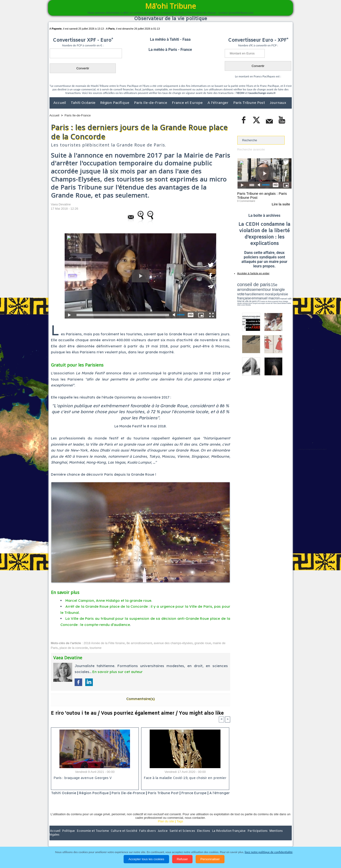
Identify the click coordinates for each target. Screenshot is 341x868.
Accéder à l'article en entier (253, 273)
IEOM (241, 93)
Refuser (182, 859)
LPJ (239, 299)
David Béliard (252, 301)
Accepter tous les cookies (146, 859)
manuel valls (268, 296)
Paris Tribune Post (250, 103)
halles (258, 301)
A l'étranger (218, 103)
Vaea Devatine (61, 204)
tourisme (96, 648)
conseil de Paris (242, 301)
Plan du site (166, 827)
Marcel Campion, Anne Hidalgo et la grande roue (108, 600)
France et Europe (188, 103)
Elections (202, 837)
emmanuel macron (250, 296)
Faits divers (147, 837)
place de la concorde (74, 648)
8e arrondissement (139, 643)
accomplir (287, 299)
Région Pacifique (115, 103)
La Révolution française (227, 837)
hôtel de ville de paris (282, 296)
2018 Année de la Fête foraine (104, 643)
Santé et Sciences (181, 837)
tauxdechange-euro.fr (262, 93)
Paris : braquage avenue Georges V (82, 778)
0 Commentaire (246, 201)
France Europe (204, 793)
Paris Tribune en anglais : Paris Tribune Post (262, 195)
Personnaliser (210, 859)
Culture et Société (124, 837)
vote (283, 289)
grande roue (203, 643)
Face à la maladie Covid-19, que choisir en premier (184, 778)
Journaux (278, 103)
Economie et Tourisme (93, 837)
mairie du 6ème (245, 299)
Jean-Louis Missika (267, 301)
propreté (253, 299)
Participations (255, 837)
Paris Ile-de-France (151, 103)
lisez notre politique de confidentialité (269, 852)
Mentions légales (278, 837)
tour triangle (271, 289)
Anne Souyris (280, 299)
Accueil (60, 103)
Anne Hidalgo (261, 299)
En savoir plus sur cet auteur (117, 672)
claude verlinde (270, 299)
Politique (69, 837)
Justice (161, 837)
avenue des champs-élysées (173, 643)
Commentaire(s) (140, 699)
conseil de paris (252, 284)
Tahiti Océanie (84, 103)
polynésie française (276, 292)
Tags (180, 827)
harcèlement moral (250, 292)
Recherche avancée (251, 149)
